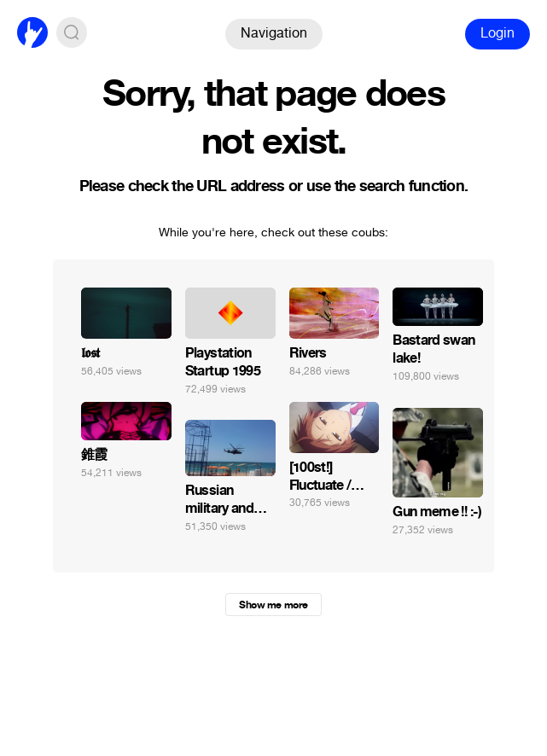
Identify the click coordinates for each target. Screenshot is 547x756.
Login (498, 33)
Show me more (273, 605)
